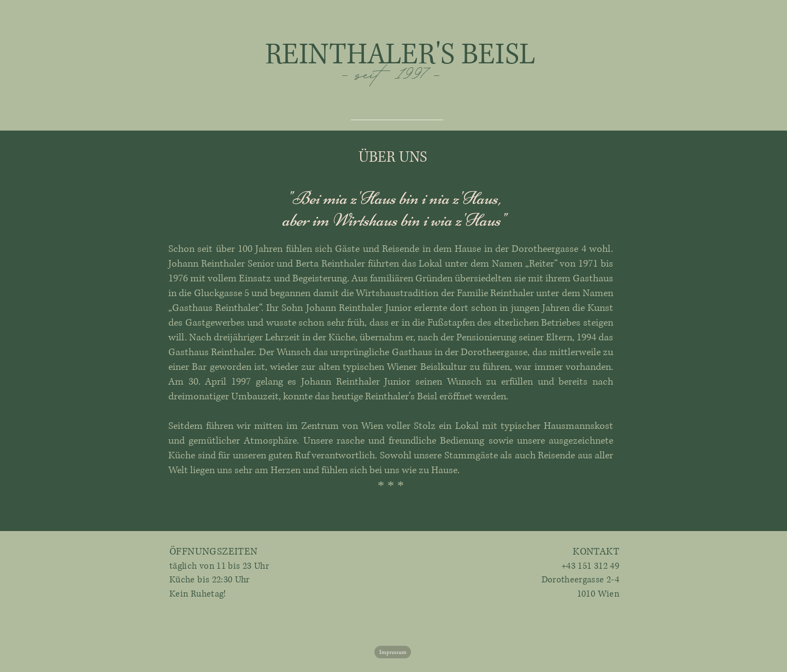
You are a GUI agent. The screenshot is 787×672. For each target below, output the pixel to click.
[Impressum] (393, 652)
